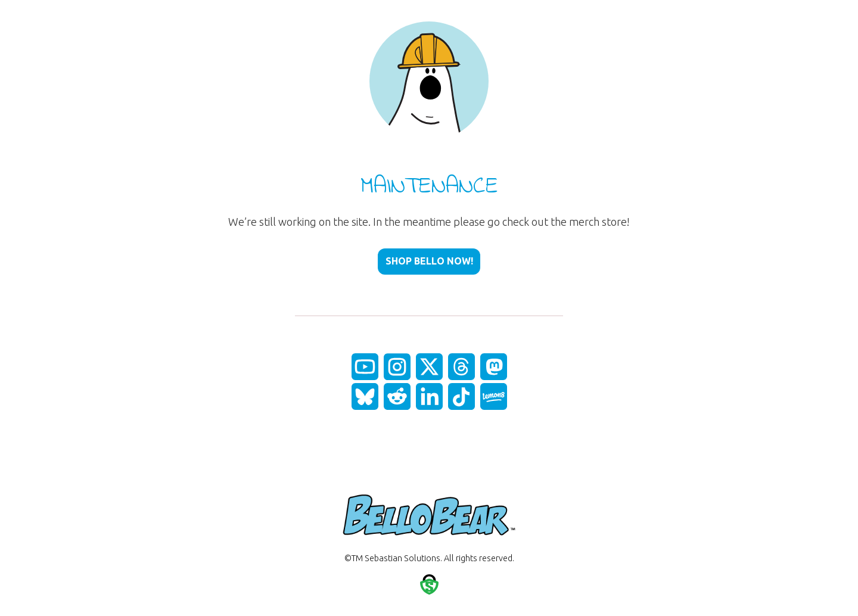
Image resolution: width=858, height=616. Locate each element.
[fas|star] (365, 367)
